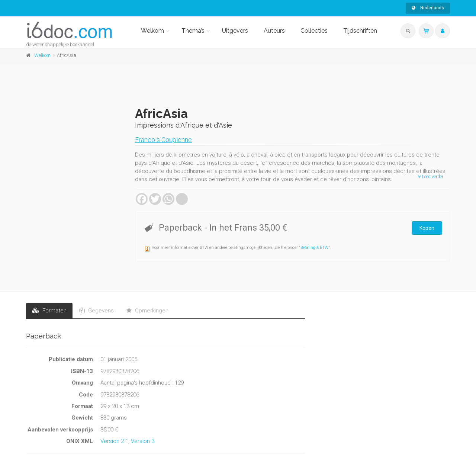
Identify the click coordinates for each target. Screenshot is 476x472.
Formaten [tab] (49, 311)
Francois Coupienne (163, 140)
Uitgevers (235, 31)
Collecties (314, 31)
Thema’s (193, 31)
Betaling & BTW (314, 248)
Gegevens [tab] (97, 311)
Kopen (427, 228)
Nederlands (428, 8)
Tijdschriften (360, 31)
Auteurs (274, 31)
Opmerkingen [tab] (147, 311)
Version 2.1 (114, 441)
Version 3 (143, 441)
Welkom (152, 31)
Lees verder (431, 177)
